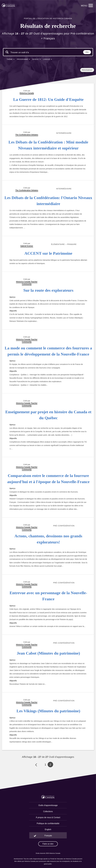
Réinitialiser (87, 70)
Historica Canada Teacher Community (27, 283)
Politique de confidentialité (48, 823)
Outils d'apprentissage (48, 805)
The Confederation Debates (27, 190)
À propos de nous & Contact (48, 817)
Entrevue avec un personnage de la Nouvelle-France (48, 596)
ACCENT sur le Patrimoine (48, 253)
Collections (48, 811)
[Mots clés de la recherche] (20, 52)
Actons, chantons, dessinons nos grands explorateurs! (48, 539)
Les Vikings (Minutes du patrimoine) (48, 711)
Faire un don (48, 844)
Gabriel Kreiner (27, 246)
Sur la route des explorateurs (48, 290)
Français (48, 836)
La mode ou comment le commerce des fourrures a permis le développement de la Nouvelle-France (48, 351)
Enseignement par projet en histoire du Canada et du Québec (48, 415)
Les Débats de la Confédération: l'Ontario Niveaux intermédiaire (48, 201)
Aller (87, 52)
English (48, 829)
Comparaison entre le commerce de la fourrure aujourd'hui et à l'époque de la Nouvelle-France (48, 479)
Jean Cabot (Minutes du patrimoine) (48, 653)
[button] (11, 60)
